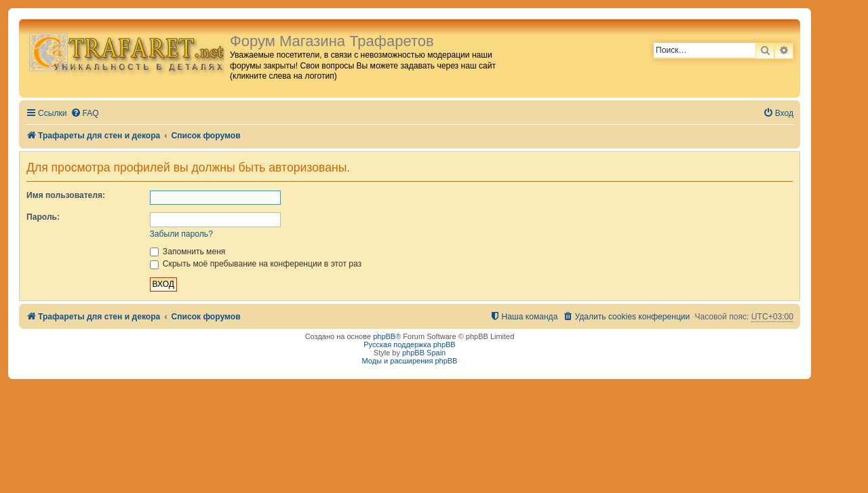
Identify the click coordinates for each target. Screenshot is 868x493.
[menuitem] (85, 114)
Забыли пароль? (181, 234)
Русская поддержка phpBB (409, 344)
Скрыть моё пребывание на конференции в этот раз (256, 264)
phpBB (384, 336)
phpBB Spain (424, 353)
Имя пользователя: (66, 195)
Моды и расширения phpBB (410, 361)
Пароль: (43, 217)
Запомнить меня (188, 252)
